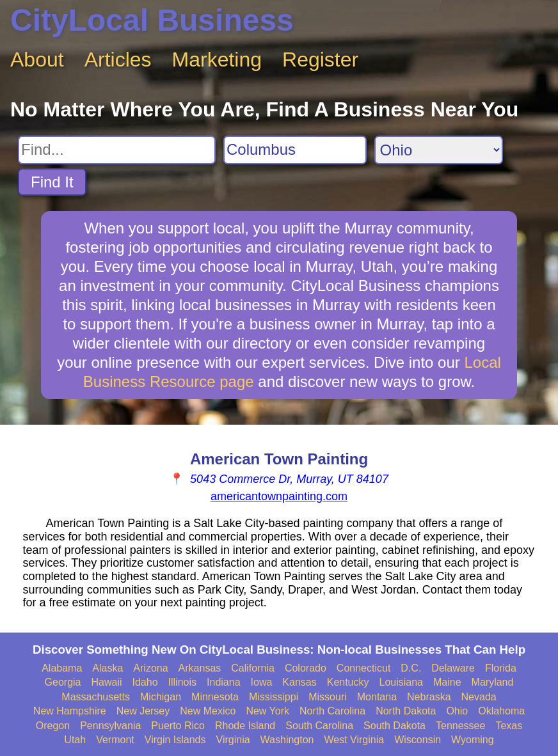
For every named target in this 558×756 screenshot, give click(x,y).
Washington (287, 740)
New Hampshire (70, 711)
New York (267, 711)
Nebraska (429, 697)
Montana (377, 697)
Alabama (62, 668)
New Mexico (208, 711)
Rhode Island (245, 726)
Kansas (299, 682)
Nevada (479, 697)
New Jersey (143, 711)
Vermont (115, 740)
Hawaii (107, 682)
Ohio (457, 711)
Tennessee (460, 726)
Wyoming (473, 740)
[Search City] (295, 150)
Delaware (453, 668)
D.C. (411, 668)
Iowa (262, 682)
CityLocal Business (152, 20)
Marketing (217, 59)
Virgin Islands (175, 740)
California (253, 668)
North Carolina (332, 711)
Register (320, 59)
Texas (509, 726)
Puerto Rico (178, 726)
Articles (118, 59)
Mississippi (274, 697)
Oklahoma (501, 711)
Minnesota (215, 697)
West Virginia (355, 740)
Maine (447, 682)
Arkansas (200, 668)
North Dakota (406, 711)
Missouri (328, 697)
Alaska (108, 668)
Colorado (306, 668)
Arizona (150, 668)
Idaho (145, 682)
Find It (52, 182)
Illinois (182, 682)
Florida (501, 668)
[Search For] (117, 150)
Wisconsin (418, 740)
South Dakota (395, 726)
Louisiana (402, 682)
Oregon (53, 726)
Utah (75, 740)
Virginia (233, 740)
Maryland (493, 682)
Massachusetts (96, 697)
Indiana (224, 682)
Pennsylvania (110, 726)
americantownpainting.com (279, 496)
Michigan (161, 697)
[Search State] (439, 150)
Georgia (63, 682)
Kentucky (348, 682)
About (37, 59)
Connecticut (364, 668)
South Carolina (319, 726)
